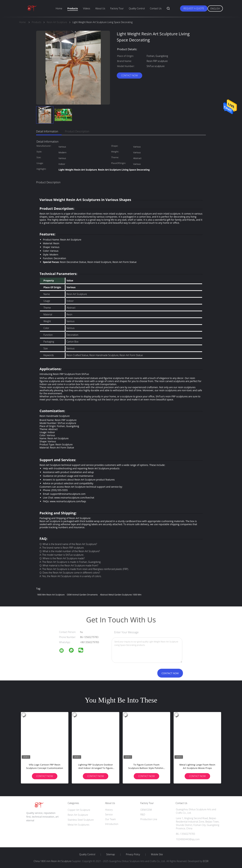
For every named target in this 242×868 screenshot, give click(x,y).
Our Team (110, 819)
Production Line (149, 819)
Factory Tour (117, 8)
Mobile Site (157, 854)
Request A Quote (194, 8)
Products (73, 8)
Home (59, 8)
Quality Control (137, 8)
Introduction (112, 824)
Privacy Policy (133, 854)
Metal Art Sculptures (79, 825)
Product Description (77, 131)
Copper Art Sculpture (79, 810)
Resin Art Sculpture (78, 815)
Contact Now (129, 75)
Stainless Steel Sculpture (81, 820)
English (215, 9)
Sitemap (111, 854)
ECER (206, 861)
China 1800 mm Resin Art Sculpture (53, 861)
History (109, 810)
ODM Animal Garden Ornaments (82, 595)
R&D (143, 814)
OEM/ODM (146, 810)
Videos (87, 8)
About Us (100, 8)
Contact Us (156, 8)
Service (109, 814)
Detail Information (47, 131)
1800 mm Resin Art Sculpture (51, 595)
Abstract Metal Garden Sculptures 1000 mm (121, 595)
